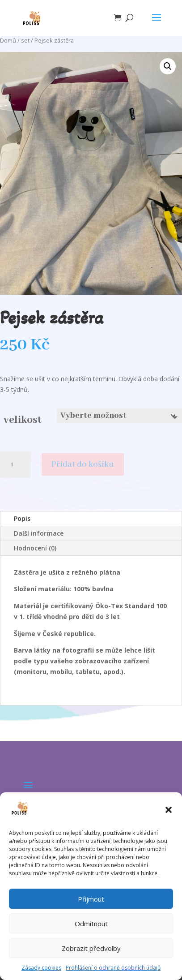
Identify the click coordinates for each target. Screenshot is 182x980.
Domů (8, 40)
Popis (22, 518)
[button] (169, 810)
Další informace (39, 533)
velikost (23, 420)
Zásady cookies (41, 968)
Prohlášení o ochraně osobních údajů (113, 968)
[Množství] (15, 465)
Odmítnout (91, 924)
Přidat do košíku (83, 464)
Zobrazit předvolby (91, 948)
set (25, 40)
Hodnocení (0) (35, 548)
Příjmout (91, 899)
